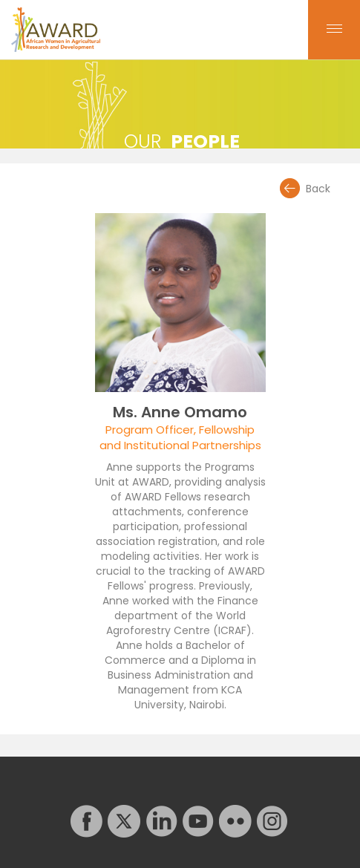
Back (318, 189)
